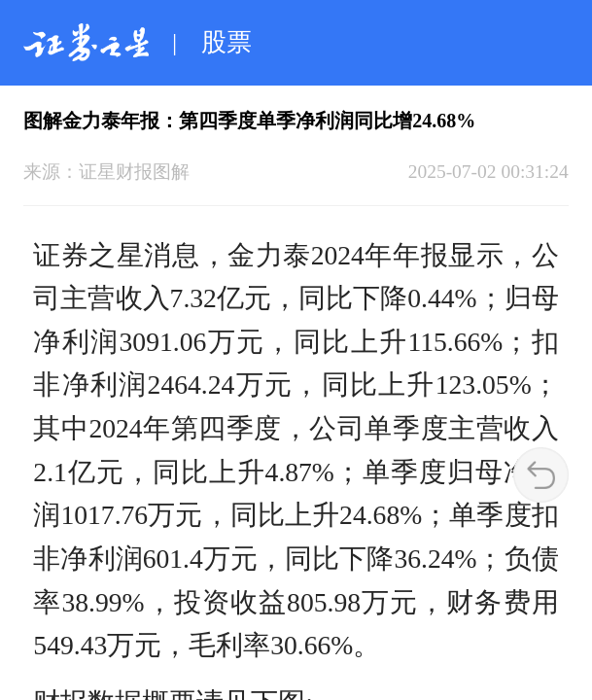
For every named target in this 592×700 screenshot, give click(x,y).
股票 (226, 42)
